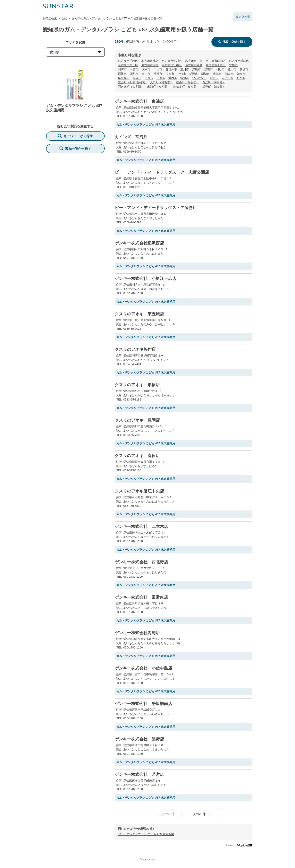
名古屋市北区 (150, 61)
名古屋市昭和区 (216, 61)
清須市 (185, 78)
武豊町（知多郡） (214, 87)
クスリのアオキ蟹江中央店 (139, 491)
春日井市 (171, 69)
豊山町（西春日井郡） (132, 82)
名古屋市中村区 (172, 61)
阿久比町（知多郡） (131, 87)
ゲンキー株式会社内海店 (137, 633)
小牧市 (182, 74)
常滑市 (158, 74)
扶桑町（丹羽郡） (188, 82)
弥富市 (214, 78)
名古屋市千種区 (128, 61)
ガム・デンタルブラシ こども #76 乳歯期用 (146, 834)
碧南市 (208, 69)
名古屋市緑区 (194, 65)
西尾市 (122, 74)
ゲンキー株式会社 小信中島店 (143, 668)
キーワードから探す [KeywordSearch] (75, 136)
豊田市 (232, 69)
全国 (64, 18)
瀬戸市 (146, 69)
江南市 (170, 74)
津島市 (196, 69)
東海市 (217, 74)
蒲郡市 (134, 74)
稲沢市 (194, 74)
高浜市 (137, 78)
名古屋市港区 (150, 65)
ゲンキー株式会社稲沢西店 (139, 243)
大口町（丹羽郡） (161, 82)
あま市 (241, 78)
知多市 (229, 74)
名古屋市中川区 (128, 65)
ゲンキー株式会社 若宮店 (139, 774)
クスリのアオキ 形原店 (137, 385)
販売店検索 (50, 18)
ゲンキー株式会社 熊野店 (139, 739)
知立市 (241, 74)
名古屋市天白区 (216, 65)
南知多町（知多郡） (186, 87)
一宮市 (134, 69)
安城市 (244, 69)
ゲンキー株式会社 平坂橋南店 (143, 704)
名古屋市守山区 (172, 65)
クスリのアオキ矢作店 (135, 349)
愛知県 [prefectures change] (75, 52)
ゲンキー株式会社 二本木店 (141, 526)
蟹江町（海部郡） (214, 82)
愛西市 (173, 78)
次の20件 (202, 814)
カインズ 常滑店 (131, 137)
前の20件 (165, 814)
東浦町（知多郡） (159, 87)
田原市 (161, 78)
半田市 (158, 69)
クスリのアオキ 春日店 (137, 456)
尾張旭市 (124, 78)
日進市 (149, 78)
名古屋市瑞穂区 (239, 61)
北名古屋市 (199, 78)
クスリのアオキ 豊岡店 (137, 420)
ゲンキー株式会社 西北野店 (141, 562)
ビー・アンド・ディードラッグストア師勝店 (156, 208)
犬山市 (146, 74)
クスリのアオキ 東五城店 (139, 314)
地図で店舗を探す (232, 42)
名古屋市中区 (194, 61)
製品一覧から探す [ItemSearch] (75, 148)
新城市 (205, 74)
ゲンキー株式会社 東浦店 (139, 101)
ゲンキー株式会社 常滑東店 (141, 597)
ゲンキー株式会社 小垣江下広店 (145, 278)
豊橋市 (233, 65)
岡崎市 (122, 69)
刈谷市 (220, 69)
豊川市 (185, 69)
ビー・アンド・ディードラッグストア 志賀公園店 (162, 172)
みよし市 (227, 78)
